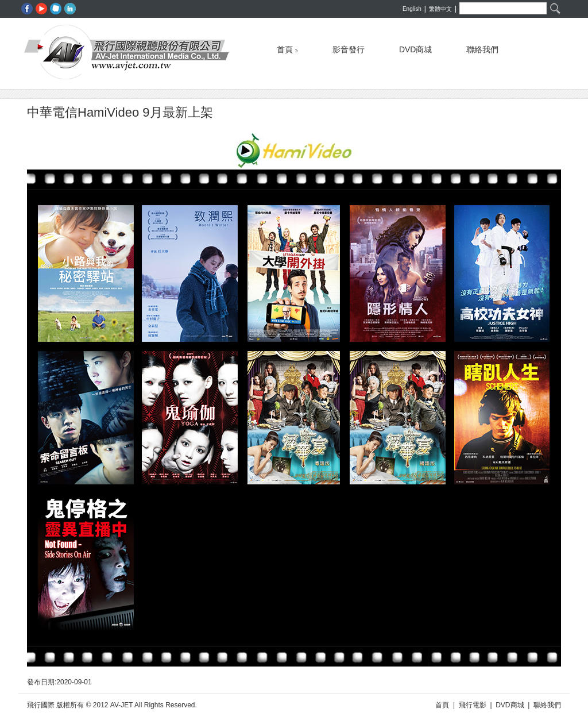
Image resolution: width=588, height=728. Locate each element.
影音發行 (349, 47)
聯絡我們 (482, 47)
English (412, 9)
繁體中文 (440, 9)
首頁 (287, 47)
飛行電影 (473, 705)
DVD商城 (416, 47)
